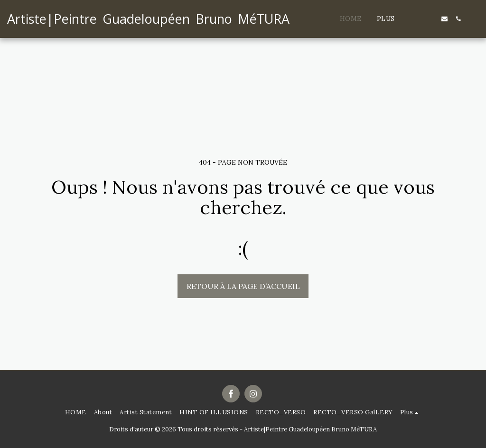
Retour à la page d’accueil (243, 286)
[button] (417, 19)
